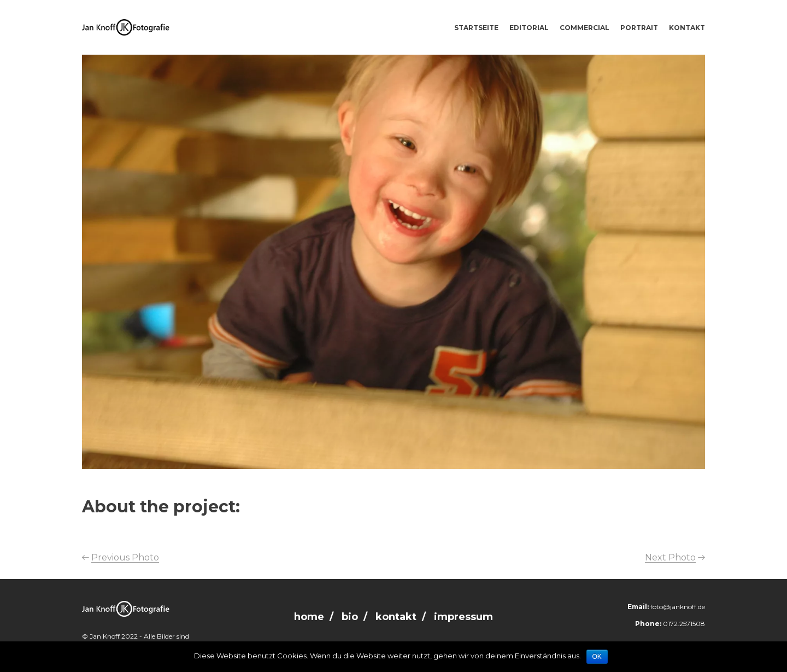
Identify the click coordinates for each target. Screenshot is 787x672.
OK (597, 657)
